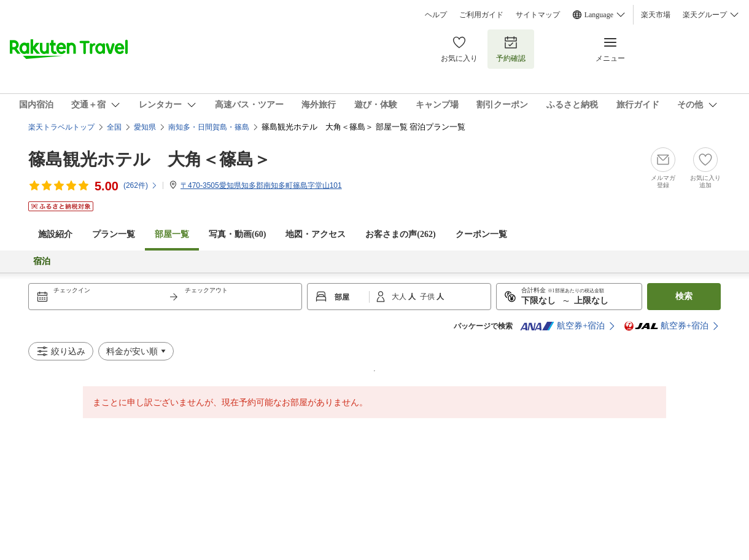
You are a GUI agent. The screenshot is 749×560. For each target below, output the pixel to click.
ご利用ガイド (481, 15)
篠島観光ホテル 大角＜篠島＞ (149, 159)
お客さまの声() (400, 234)
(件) (141, 185)
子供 (428, 297)
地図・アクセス (316, 234)
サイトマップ (538, 15)
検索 (684, 296)
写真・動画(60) (237, 234)
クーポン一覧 (481, 234)
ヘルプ (436, 15)
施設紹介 (55, 234)
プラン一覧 (114, 234)
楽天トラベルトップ (61, 127)
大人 (400, 297)
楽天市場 (656, 15)
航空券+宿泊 (562, 326)
